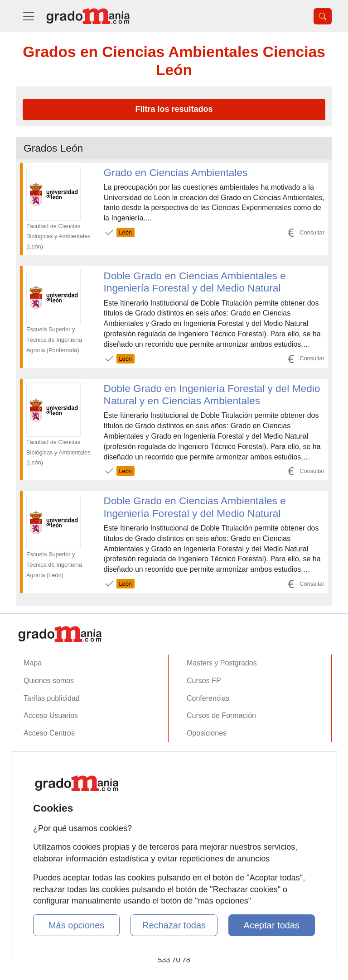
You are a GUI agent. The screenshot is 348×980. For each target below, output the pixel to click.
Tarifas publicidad (52, 698)
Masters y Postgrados (222, 663)
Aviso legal (41, 796)
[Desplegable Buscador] (323, 16)
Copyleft (37, 814)
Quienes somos (49, 681)
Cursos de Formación (221, 715)
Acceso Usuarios (51, 715)
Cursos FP (204, 681)
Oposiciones (207, 733)
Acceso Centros (49, 733)
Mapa (33, 663)
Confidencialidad (50, 779)
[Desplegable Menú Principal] (29, 16)
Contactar (39, 761)
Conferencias (208, 698)
